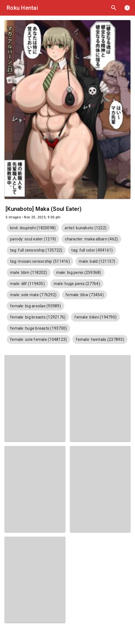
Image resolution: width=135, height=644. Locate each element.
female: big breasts (38, 317)
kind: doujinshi (33, 228)
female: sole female (38, 339)
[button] (33, 228)
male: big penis (79, 272)
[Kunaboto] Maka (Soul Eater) (44, 209)
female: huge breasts (38, 328)
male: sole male (33, 295)
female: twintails (100, 339)
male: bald (97, 261)
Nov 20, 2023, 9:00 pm (42, 217)
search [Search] (114, 8)
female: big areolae (35, 306)
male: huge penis (77, 284)
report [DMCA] (127, 8)
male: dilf (27, 284)
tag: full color (92, 250)
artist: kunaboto (86, 228)
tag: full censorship (36, 250)
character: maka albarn (91, 239)
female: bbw (85, 295)
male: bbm (29, 272)
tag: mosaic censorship (40, 261)
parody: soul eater (33, 239)
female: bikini (95, 317)
